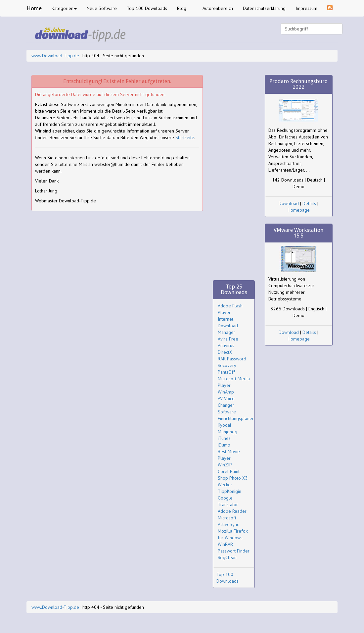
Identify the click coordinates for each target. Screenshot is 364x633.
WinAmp (226, 392)
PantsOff (226, 372)
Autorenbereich (218, 8)
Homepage (299, 210)
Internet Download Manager (228, 326)
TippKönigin (229, 491)
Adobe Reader (232, 511)
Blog (182, 8)
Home (34, 8)
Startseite (185, 137)
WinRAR (225, 544)
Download (289, 203)
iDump (224, 445)
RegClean (227, 557)
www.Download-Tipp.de (55, 56)
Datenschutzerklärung (264, 8)
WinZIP (225, 465)
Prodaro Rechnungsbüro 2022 (298, 84)
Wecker (225, 485)
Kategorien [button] (64, 8)
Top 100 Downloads (147, 8)
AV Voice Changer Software (227, 405)
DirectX (225, 352)
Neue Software (102, 8)
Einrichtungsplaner (236, 418)
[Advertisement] (234, 174)
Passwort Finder (234, 551)
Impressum (306, 8)
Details (309, 203)
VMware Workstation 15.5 (298, 233)
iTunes (224, 438)
